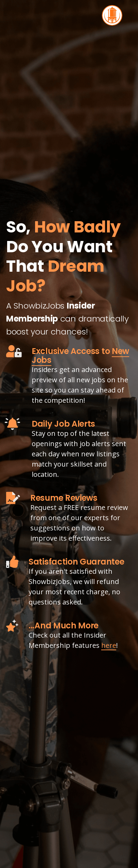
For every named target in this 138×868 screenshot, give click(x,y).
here (109, 645)
